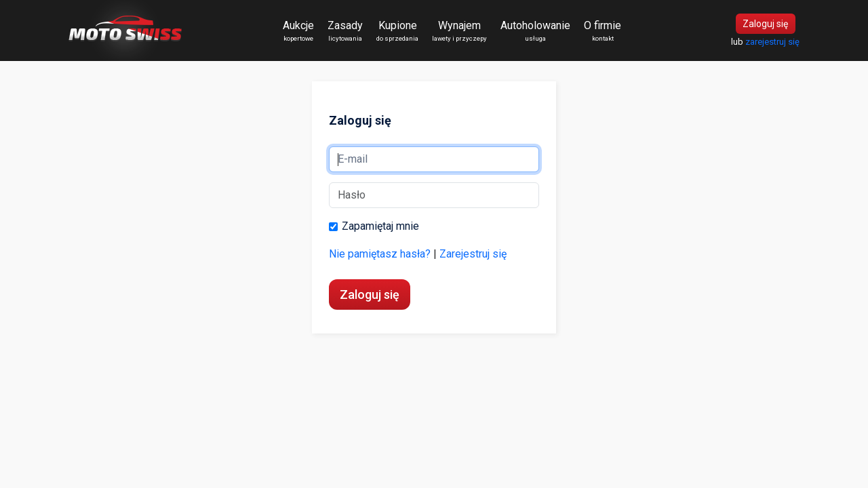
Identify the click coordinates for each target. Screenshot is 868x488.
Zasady (345, 31)
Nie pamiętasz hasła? (380, 254)
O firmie (603, 31)
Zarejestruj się (473, 254)
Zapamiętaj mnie (374, 228)
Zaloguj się (765, 24)
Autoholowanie (535, 31)
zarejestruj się (772, 42)
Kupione (397, 31)
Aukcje (298, 31)
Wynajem (459, 31)
